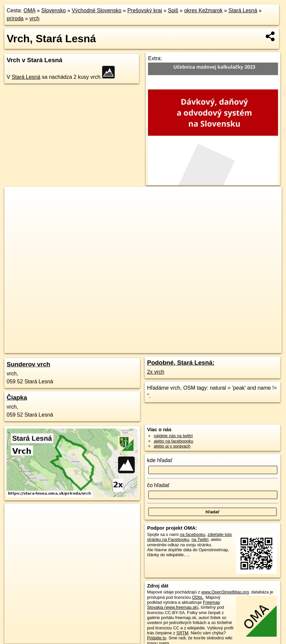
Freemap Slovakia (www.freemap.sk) (183, 605)
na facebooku (192, 534)
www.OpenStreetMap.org (225, 592)
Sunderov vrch (28, 364)
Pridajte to (157, 638)
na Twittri (200, 539)
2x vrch (156, 372)
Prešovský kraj (145, 10)
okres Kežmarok (204, 10)
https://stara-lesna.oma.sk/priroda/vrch (247, 348)
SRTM (182, 633)
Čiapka (17, 397)
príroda (15, 18)
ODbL (197, 597)
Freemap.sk (191, 348)
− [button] (16, 208)
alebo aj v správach (172, 446)
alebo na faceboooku (173, 441)
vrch (35, 18)
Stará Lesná (243, 10)
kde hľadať (160, 460)
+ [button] (16, 198)
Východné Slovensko (97, 10)
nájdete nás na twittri (173, 436)
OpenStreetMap (157, 348)
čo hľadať (158, 485)
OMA (30, 10)
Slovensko (54, 10)
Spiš (173, 10)
